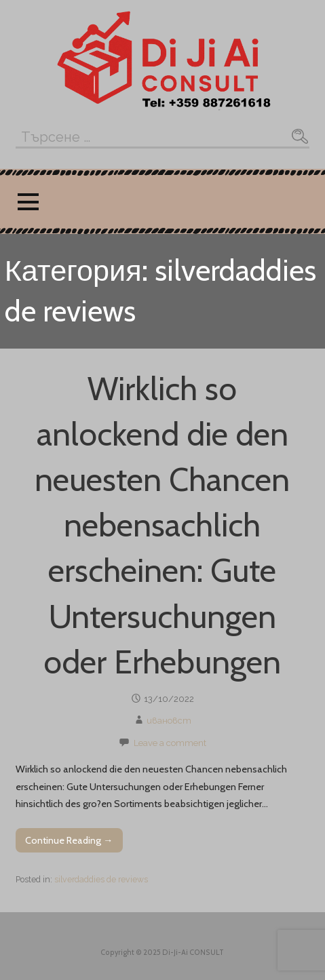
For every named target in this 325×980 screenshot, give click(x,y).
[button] (28, 202)
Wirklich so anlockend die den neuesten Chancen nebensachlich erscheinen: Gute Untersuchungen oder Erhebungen (162, 525)
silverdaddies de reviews (101, 879)
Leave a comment (170, 743)
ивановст (169, 721)
